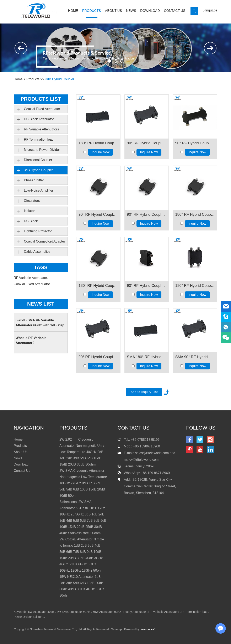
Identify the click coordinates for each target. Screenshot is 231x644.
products (73, 428)
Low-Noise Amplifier (39, 190)
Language (210, 10)
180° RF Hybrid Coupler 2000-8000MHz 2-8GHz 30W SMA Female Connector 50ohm (98, 143)
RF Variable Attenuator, (31, 278)
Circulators (32, 201)
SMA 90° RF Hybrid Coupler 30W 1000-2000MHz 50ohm (195, 357)
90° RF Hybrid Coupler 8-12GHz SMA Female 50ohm (147, 214)
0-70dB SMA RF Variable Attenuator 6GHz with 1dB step (40, 323)
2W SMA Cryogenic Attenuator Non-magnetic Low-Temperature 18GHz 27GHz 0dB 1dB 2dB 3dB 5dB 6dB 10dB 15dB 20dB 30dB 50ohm (83, 483)
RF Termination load (39, 139)
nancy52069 (144, 466)
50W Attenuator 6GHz (107, 612)
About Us (114, 11)
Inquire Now (101, 152)
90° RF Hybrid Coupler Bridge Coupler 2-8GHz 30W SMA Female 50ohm (147, 143)
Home (73, 11)
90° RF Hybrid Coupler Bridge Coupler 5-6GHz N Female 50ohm (195, 143)
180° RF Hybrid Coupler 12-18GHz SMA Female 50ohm (98, 286)
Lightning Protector (38, 231)
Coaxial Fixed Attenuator (42, 109)
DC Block (31, 221)
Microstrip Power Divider (42, 150)
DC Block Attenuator (39, 119)
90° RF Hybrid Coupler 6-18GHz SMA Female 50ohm (98, 214)
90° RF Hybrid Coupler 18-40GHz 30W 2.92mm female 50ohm (147, 286)
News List (41, 304)
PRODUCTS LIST (41, 99)
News (131, 11)
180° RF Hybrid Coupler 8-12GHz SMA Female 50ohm (195, 214)
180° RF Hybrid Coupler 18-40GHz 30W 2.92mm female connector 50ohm (195, 286)
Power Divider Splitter (28, 617)
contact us (134, 428)
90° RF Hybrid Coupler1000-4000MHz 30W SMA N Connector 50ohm (98, 357)
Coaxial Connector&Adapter (44, 241)
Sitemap (116, 629)
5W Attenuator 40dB (41, 612)
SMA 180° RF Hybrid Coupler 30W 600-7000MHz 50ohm (147, 357)
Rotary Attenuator (135, 612)
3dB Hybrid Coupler (60, 79)
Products (92, 11)
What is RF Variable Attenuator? (31, 340)
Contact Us (175, 11)
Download (150, 11)
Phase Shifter (34, 180)
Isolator (29, 211)
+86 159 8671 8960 (155, 473)
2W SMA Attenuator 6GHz (73, 612)
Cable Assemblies (37, 252)
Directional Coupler (38, 160)
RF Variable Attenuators (41, 129)
